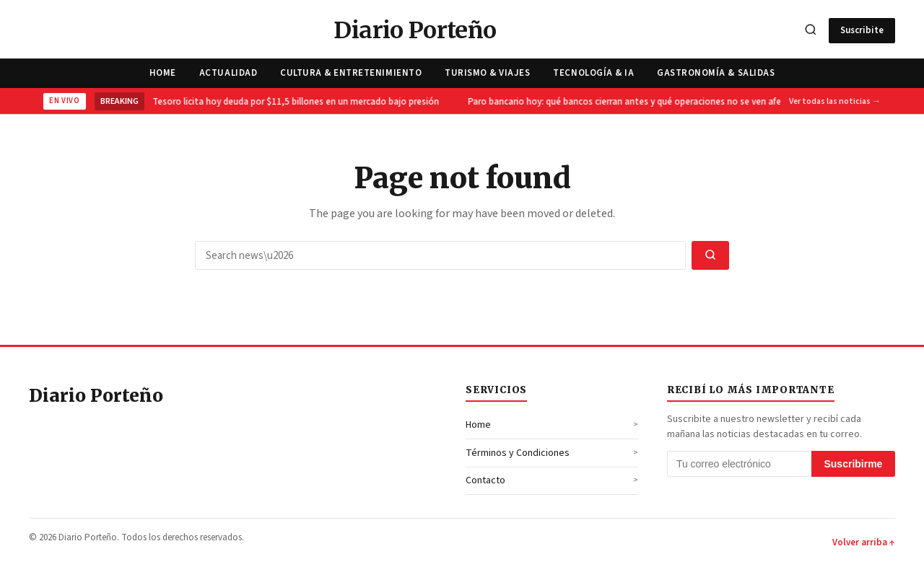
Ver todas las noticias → (835, 101)
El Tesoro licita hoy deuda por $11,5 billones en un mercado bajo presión (293, 102)
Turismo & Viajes (487, 73)
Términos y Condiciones (518, 453)
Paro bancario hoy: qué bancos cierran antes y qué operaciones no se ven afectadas (641, 102)
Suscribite (862, 30)
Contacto (485, 480)
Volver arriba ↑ (864, 542)
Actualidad (228, 73)
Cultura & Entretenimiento (351, 73)
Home (163, 73)
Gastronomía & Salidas (716, 73)
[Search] (811, 31)
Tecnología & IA (593, 73)
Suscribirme (853, 464)
